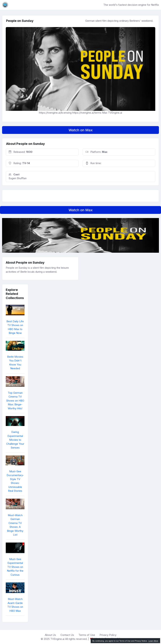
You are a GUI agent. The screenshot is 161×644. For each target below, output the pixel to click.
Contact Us (67, 635)
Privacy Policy (108, 635)
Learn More (153, 641)
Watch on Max (81, 130)
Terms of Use (87, 635)
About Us (50, 635)
